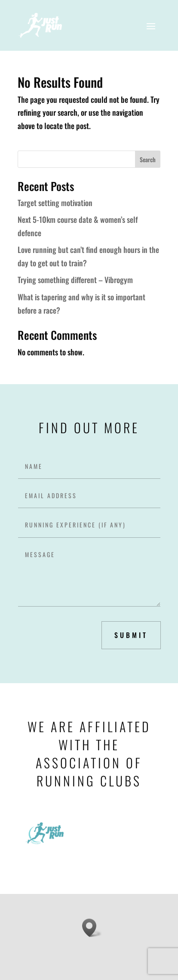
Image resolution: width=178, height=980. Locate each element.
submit (131, 635)
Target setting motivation (55, 203)
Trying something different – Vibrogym (75, 280)
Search (148, 159)
